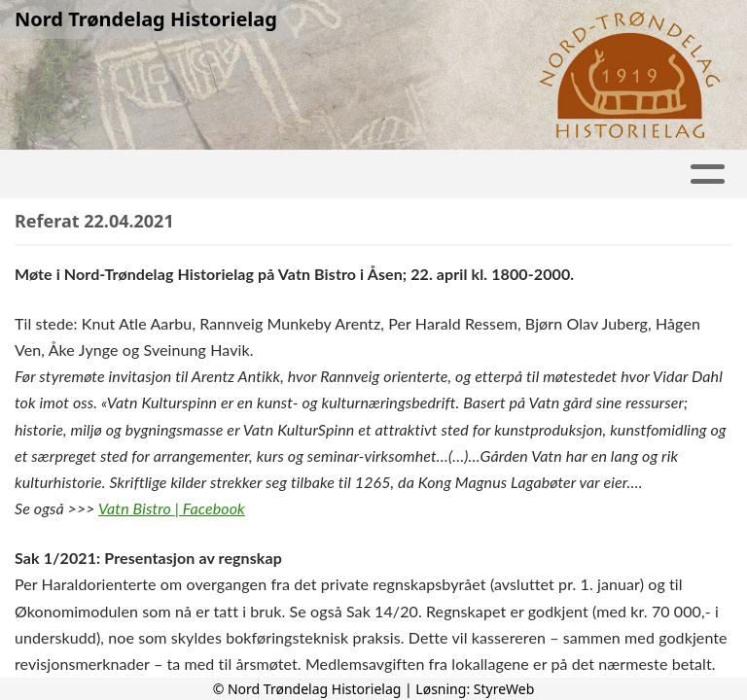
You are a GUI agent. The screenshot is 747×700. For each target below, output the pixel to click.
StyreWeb (504, 689)
